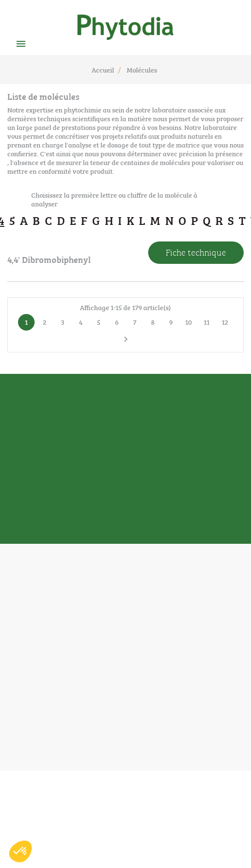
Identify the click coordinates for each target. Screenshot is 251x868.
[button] (20, 851)
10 (189, 322)
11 (207, 322)
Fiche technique (196, 252)
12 (225, 322)
